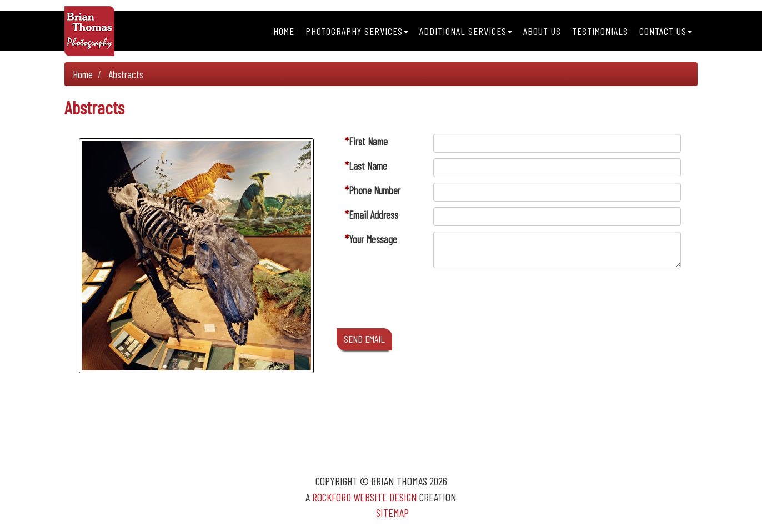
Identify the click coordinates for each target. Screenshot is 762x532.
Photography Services (357, 31)
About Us (542, 31)
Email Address (374, 215)
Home (284, 31)
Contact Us (666, 31)
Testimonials (600, 31)
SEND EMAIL (364, 339)
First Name (368, 141)
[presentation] (518, 301)
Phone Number (375, 190)
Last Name (368, 166)
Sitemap (392, 513)
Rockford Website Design (365, 497)
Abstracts (126, 74)
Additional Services (466, 31)
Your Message (373, 239)
